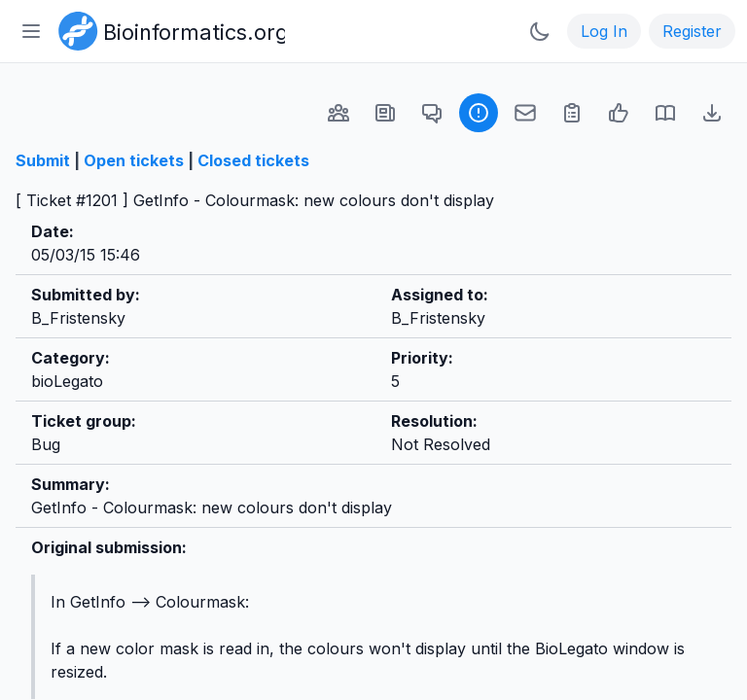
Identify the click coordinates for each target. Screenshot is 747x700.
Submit (43, 160)
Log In (604, 31)
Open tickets (134, 160)
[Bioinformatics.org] (168, 29)
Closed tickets (253, 160)
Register (692, 31)
